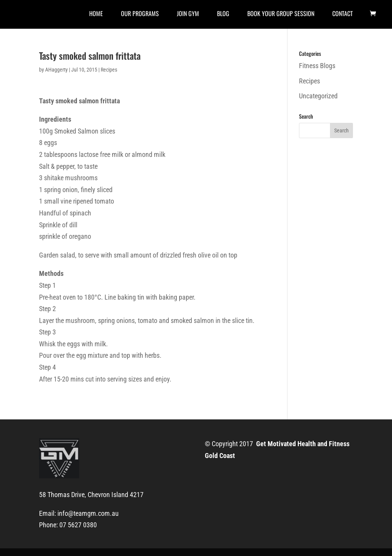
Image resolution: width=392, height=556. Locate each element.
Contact (343, 14)
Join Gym (188, 14)
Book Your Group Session (281, 14)
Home (96, 14)
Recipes (109, 70)
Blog (223, 14)
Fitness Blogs (317, 66)
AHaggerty (56, 70)
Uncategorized (318, 96)
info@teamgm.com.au (88, 513)
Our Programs (140, 14)
